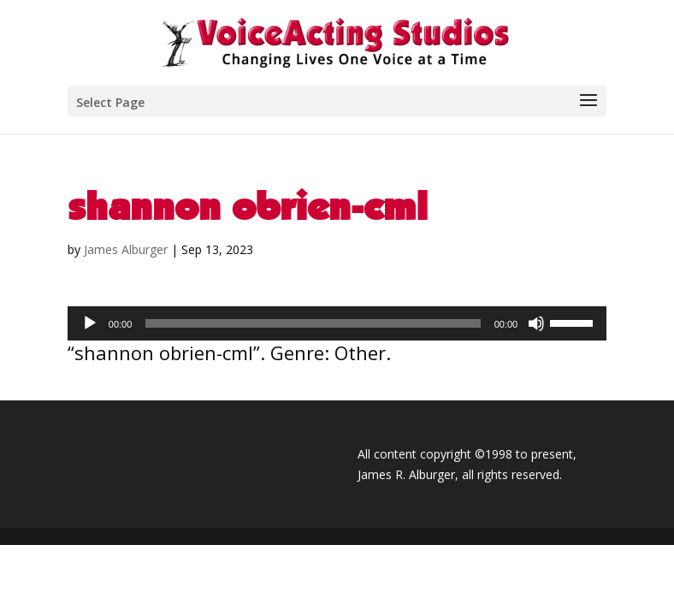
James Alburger (126, 249)
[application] (337, 323)
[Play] (90, 323)
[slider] (313, 323)
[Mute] (536, 323)
